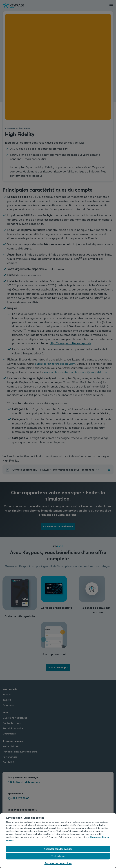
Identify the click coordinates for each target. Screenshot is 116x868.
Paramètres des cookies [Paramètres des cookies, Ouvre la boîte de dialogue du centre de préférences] (58, 863)
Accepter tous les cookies (58, 849)
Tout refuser (58, 856)
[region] (58, 841)
